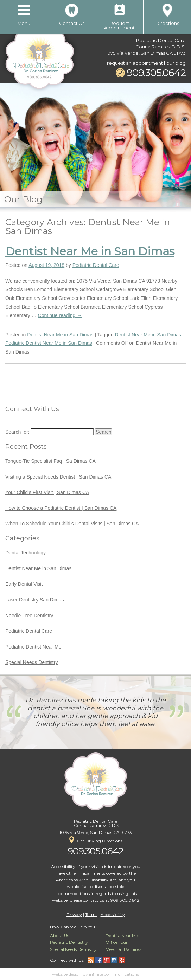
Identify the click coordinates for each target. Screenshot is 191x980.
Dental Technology (26, 553)
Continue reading (60, 315)
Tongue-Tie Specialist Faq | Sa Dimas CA (50, 461)
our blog (176, 63)
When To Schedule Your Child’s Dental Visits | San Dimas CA (72, 524)
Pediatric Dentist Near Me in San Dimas (49, 343)
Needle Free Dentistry (29, 616)
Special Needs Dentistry (31, 662)
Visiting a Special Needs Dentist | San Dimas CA (58, 477)
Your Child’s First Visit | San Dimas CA (47, 492)
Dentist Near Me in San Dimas (90, 251)
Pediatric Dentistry (69, 942)
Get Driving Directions (96, 840)
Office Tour (117, 942)
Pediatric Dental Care (96, 265)
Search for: (17, 432)
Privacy (74, 915)
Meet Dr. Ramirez (123, 949)
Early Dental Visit (24, 584)
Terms (91, 915)
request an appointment (135, 63)
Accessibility (113, 915)
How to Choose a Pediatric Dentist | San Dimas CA (61, 508)
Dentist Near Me (122, 936)
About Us (59, 936)
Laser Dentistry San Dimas (35, 600)
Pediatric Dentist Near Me (33, 647)
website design (67, 974)
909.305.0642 (151, 73)
